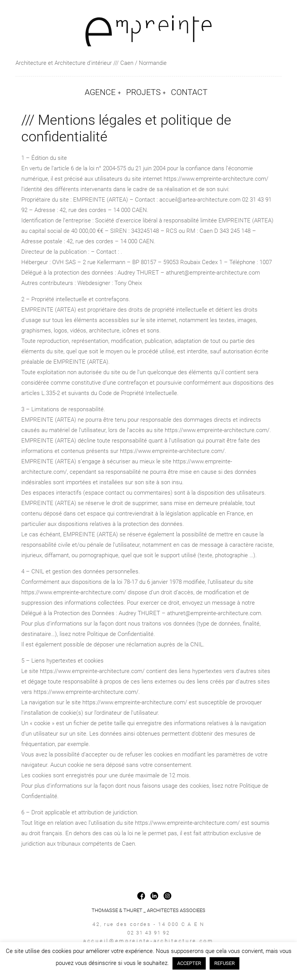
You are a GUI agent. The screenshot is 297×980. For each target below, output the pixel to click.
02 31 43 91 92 (148, 933)
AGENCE (100, 92)
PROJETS (143, 92)
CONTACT (189, 92)
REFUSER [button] (224, 963)
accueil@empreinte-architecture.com (148, 941)
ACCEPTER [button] (189, 963)
